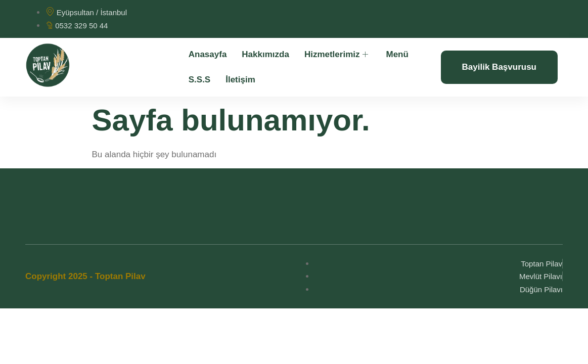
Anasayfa (208, 54)
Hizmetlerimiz (338, 54)
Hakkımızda (265, 54)
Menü (397, 54)
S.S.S (199, 80)
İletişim (240, 80)
